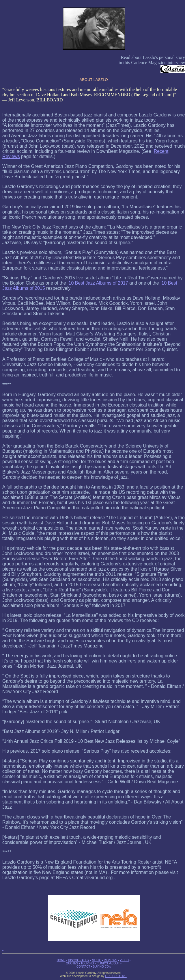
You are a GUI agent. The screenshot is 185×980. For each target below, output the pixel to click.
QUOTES (72, 963)
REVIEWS (111, 960)
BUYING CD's (102, 967)
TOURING (87, 963)
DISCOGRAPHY (79, 960)
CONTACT (83, 967)
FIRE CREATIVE (116, 976)
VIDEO (124, 960)
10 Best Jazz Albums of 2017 (98, 283)
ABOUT (115, 963)
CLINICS (102, 963)
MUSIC (96, 960)
